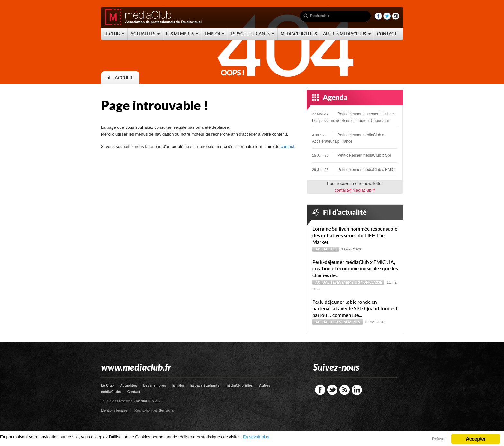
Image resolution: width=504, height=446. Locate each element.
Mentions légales (114, 410)
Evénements (349, 282)
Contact (134, 392)
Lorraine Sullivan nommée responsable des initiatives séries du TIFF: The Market (355, 236)
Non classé (371, 282)
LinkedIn (357, 390)
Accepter (476, 439)
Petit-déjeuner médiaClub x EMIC (366, 170)
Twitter (332, 390)
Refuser (439, 439)
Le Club (107, 385)
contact (287, 147)
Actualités (326, 249)
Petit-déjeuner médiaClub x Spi (364, 155)
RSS (345, 390)
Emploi (178, 385)
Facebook (320, 390)
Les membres (155, 385)
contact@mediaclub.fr (355, 190)
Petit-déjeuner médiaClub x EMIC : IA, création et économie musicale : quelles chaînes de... (355, 269)
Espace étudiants (205, 385)
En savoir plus (256, 437)
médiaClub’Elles (239, 385)
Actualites (129, 385)
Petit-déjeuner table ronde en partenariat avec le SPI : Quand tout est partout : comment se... (355, 309)
